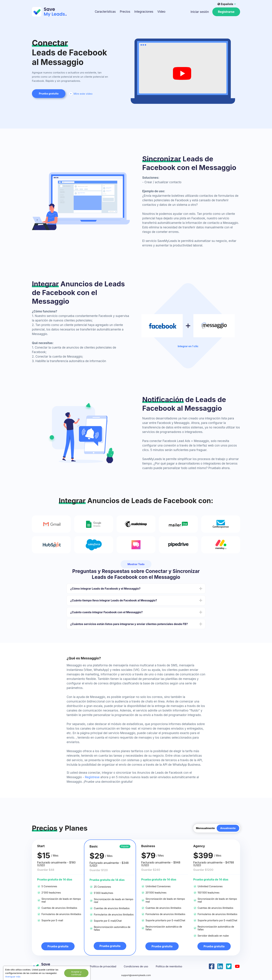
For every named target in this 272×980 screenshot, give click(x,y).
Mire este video (81, 94)
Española (225, 4)
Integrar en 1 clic (188, 346)
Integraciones (144, 12)
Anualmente (228, 828)
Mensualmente (205, 828)
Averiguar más (13, 977)
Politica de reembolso (169, 966)
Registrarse (226, 12)
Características (105, 12)
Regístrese (92, 777)
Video (161, 12)
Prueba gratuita (49, 94)
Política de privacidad (103, 966)
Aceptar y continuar (76, 973)
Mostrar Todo (136, 564)
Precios (125, 12)
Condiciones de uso (136, 966)
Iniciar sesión (200, 12)
